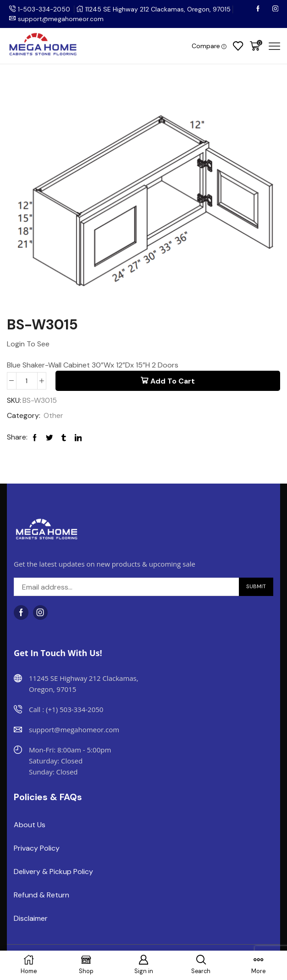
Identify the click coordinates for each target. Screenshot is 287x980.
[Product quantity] (27, 381)
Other (53, 415)
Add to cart (173, 381)
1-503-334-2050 (45, 9)
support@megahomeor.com (61, 19)
